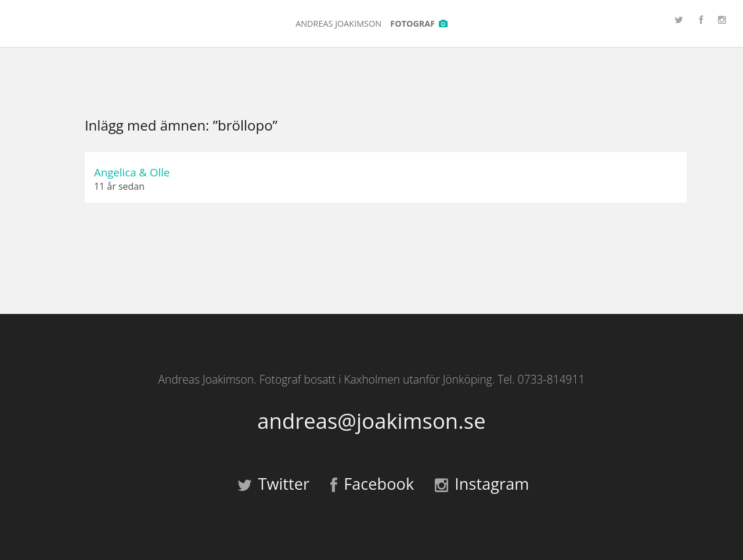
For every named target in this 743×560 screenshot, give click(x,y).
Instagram (482, 484)
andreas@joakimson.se (371, 421)
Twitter (274, 484)
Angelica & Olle (132, 172)
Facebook (372, 484)
